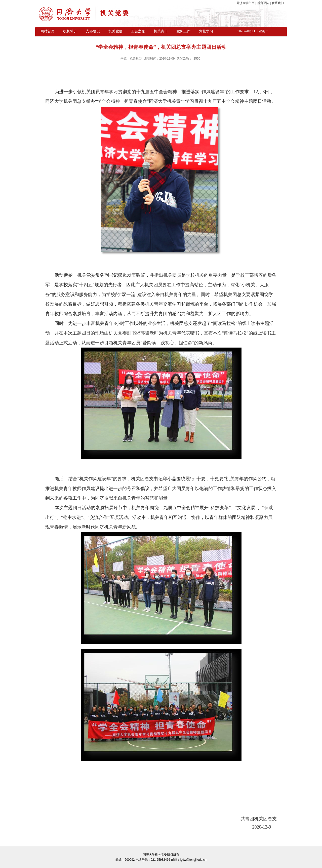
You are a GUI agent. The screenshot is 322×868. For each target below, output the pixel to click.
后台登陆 (263, 3)
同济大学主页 (246, 3)
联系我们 (277, 3)
